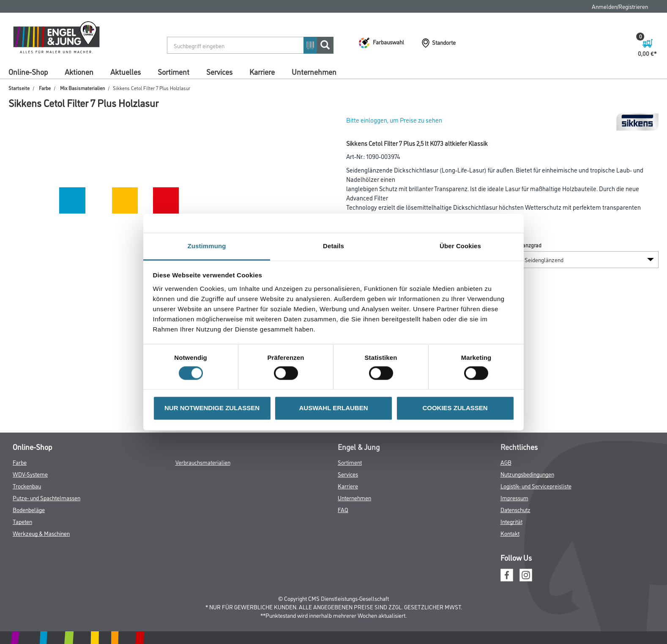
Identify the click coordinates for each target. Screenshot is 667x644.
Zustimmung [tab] (207, 246)
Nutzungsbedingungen (527, 474)
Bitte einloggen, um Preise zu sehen (394, 120)
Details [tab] (333, 246)
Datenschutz (515, 509)
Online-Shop (28, 71)
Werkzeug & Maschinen (41, 533)
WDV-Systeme (30, 474)
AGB (506, 462)
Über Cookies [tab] (460, 246)
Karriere (262, 71)
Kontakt (510, 533)
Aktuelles (126, 71)
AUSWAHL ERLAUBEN (333, 408)
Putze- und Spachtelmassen (46, 497)
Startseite (19, 88)
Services (219, 71)
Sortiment (174, 71)
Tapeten (22, 521)
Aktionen (79, 71)
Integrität (511, 521)
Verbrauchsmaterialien (203, 462)
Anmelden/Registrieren (620, 6)
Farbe (45, 88)
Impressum (514, 497)
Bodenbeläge (29, 509)
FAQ (343, 509)
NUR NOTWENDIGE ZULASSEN (212, 408)
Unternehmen (314, 71)
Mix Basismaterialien (82, 88)
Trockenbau (27, 486)
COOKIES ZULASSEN (455, 408)
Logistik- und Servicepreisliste (536, 486)
